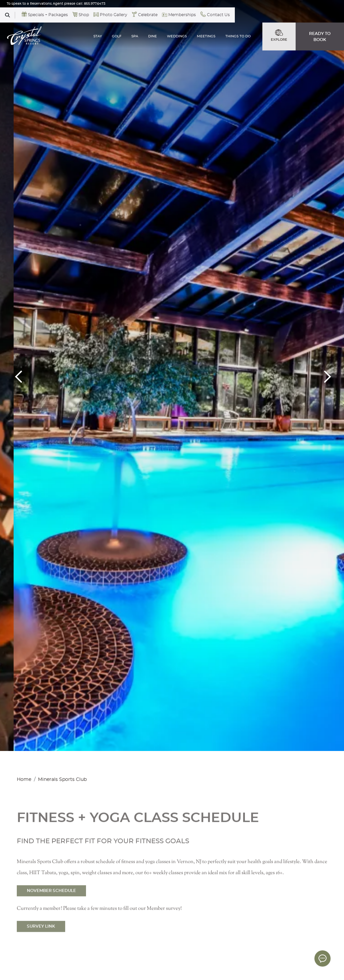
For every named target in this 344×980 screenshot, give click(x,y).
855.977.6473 (95, 4)
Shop (84, 15)
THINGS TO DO (238, 36)
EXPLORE (279, 35)
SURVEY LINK (41, 940)
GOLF (117, 36)
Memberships (182, 15)
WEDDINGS (177, 36)
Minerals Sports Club (62, 780)
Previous (20, 376)
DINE (153, 36)
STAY (98, 36)
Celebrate (148, 15)
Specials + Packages (48, 15)
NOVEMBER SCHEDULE (51, 905)
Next (324, 376)
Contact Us (218, 15)
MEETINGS (206, 36)
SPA (135, 36)
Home (24, 780)
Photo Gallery (114, 15)
